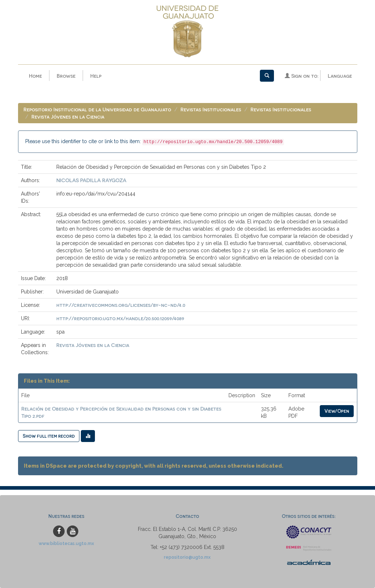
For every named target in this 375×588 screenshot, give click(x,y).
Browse (66, 76)
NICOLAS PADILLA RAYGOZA (91, 180)
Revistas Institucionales (211, 109)
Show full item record (49, 436)
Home (35, 76)
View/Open (337, 411)
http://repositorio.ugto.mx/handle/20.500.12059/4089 (120, 318)
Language (340, 76)
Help (96, 76)
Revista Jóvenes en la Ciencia (68, 117)
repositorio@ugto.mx (187, 557)
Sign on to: (302, 76)
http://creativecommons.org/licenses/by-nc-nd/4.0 (121, 305)
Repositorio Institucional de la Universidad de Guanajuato (97, 109)
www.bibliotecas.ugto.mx (66, 543)
